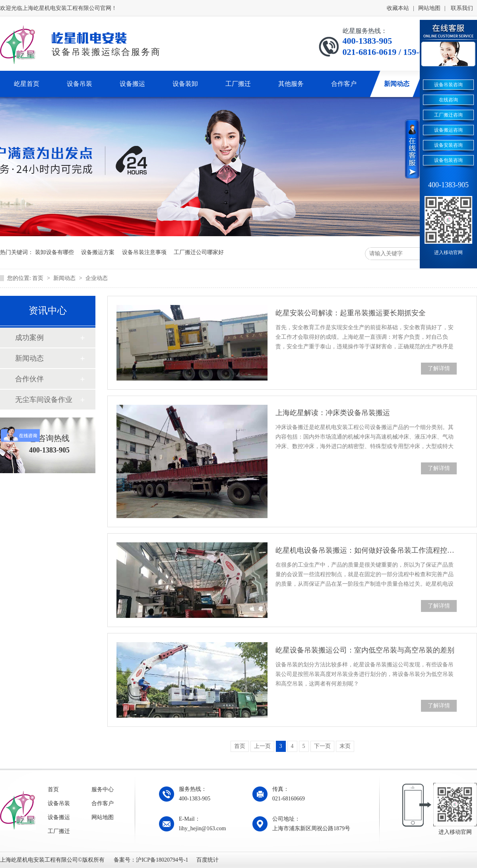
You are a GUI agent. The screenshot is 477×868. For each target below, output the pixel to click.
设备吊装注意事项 (144, 252)
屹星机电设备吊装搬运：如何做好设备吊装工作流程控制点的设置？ (366, 550)
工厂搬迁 (59, 831)
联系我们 (462, 8)
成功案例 (29, 338)
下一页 (322, 746)
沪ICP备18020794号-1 (162, 860)
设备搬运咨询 (448, 130)
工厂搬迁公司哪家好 (199, 252)
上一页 (262, 746)
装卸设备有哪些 (54, 252)
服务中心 (103, 789)
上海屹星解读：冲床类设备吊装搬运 (333, 413)
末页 (345, 746)
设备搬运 (59, 817)
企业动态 (97, 278)
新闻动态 (65, 278)
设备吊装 (59, 803)
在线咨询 (448, 100)
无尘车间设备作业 (44, 400)
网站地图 (429, 8)
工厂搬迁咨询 (448, 115)
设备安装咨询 (448, 145)
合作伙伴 (29, 379)
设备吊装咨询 (448, 85)
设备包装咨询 (448, 160)
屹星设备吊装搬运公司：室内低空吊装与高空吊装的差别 (365, 650)
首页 (39, 278)
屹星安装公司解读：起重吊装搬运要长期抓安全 (351, 313)
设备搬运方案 (98, 252)
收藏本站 (398, 8)
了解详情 (439, 368)
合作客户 (103, 803)
